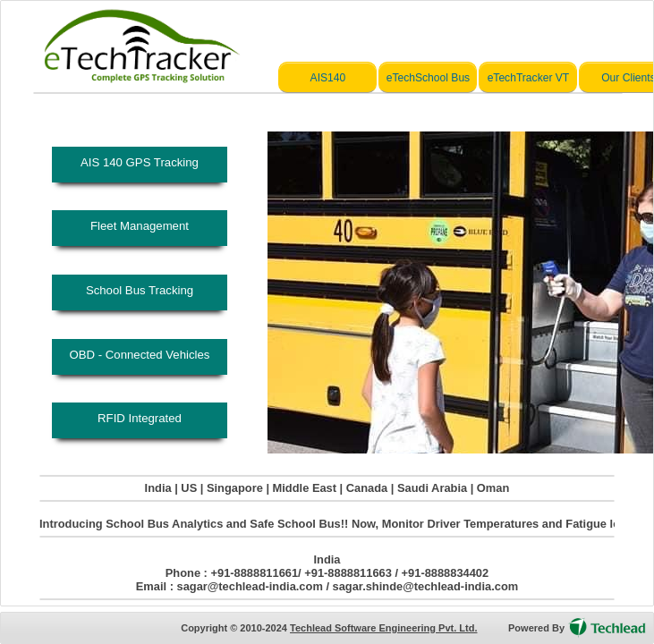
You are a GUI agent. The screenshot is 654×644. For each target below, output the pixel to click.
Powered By (536, 628)
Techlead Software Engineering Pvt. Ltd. (383, 628)
